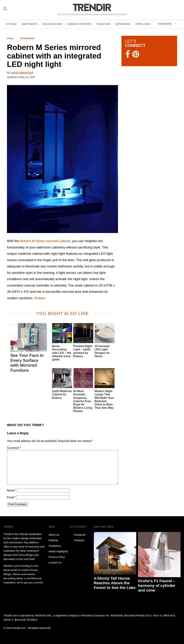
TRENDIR (92, 7)
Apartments (30, 24)
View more (167, 24)
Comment (14, 448)
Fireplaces (146, 24)
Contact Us (55, 562)
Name (12, 490)
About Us (54, 535)
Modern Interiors (81, 24)
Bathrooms (126, 24)
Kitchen (11, 24)
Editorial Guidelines (55, 543)
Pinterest (77, 540)
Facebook (78, 535)
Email (11, 497)
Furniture (106, 24)
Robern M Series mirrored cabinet (45, 241)
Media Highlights (58, 551)
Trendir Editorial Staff (22, 73)
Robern (40, 298)
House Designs (54, 24)
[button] (62, 159)
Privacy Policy (57, 557)
